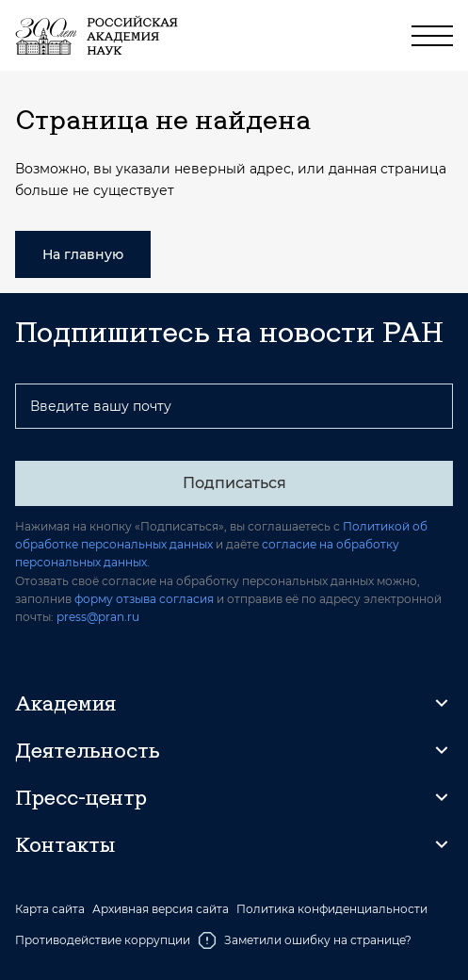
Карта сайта (50, 909)
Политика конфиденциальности (332, 909)
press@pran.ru (98, 617)
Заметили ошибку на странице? (305, 940)
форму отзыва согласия (144, 599)
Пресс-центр (81, 797)
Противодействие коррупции (103, 940)
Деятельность (88, 750)
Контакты (65, 844)
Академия (65, 703)
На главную (83, 254)
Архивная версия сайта (161, 909)
